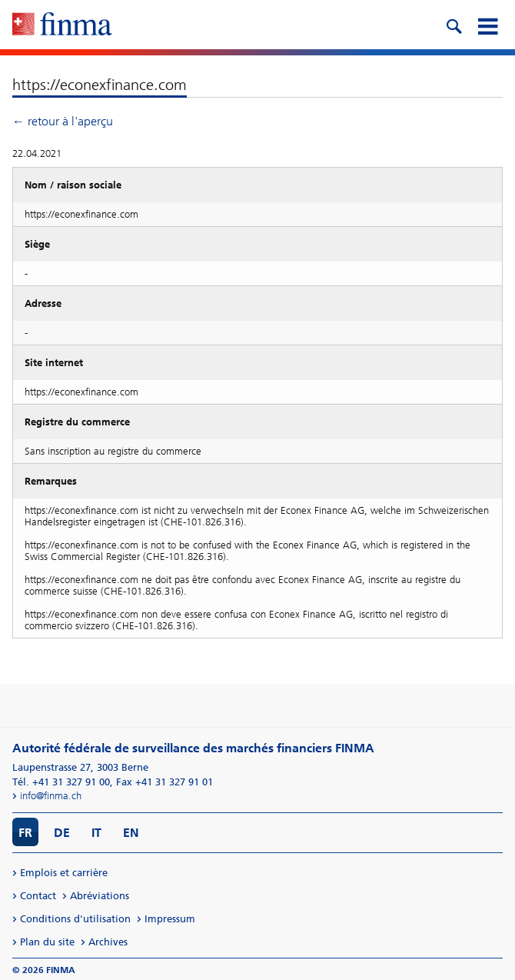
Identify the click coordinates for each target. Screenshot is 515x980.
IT (96, 833)
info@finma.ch (51, 796)
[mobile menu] (487, 25)
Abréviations (100, 896)
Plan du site (47, 942)
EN (131, 833)
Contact (38, 896)
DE (62, 833)
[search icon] (454, 25)
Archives (108, 942)
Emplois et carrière (64, 873)
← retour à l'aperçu (63, 121)
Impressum (170, 919)
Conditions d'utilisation (75, 919)
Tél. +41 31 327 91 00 (61, 782)
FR (25, 833)
